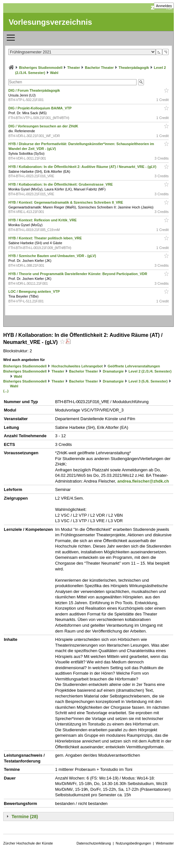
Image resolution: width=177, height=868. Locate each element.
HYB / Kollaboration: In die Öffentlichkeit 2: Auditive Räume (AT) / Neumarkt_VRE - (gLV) (83, 167)
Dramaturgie (113, 371)
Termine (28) (25, 817)
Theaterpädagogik (134, 68)
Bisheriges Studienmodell (41, 68)
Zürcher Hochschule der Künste (28, 843)
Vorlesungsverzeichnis (50, 22)
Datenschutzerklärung (94, 843)
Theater (74, 68)
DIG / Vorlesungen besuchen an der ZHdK (44, 126)
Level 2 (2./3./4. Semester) (150, 371)
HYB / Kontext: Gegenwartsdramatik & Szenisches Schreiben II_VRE (66, 202)
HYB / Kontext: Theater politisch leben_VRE (46, 238)
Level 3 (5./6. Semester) (148, 381)
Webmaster (165, 843)
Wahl (54, 73)
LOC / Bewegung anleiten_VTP (35, 291)
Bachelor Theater (99, 68)
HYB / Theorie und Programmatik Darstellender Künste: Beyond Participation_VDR (78, 274)
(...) (6, 391)
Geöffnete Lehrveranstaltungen (134, 366)
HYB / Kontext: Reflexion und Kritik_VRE (43, 220)
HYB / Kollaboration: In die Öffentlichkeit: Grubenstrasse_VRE (61, 184)
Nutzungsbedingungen (133, 843)
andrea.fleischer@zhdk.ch (143, 481)
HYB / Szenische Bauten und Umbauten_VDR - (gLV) (53, 256)
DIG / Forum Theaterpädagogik (35, 90)
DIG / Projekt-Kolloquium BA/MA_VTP (40, 108)
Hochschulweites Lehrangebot (77, 366)
